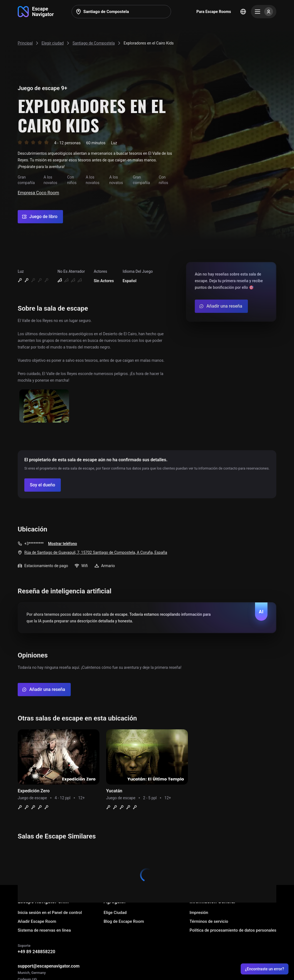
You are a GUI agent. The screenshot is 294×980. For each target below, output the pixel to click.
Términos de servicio (209, 921)
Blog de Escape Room (124, 921)
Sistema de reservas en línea (44, 930)
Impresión (199, 913)
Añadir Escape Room (37, 921)
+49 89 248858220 (36, 952)
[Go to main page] (36, 12)
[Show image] (44, 406)
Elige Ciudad (115, 913)
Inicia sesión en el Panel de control (50, 913)
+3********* (34, 544)
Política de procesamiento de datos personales (233, 930)
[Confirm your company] (43, 485)
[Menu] (264, 12)
